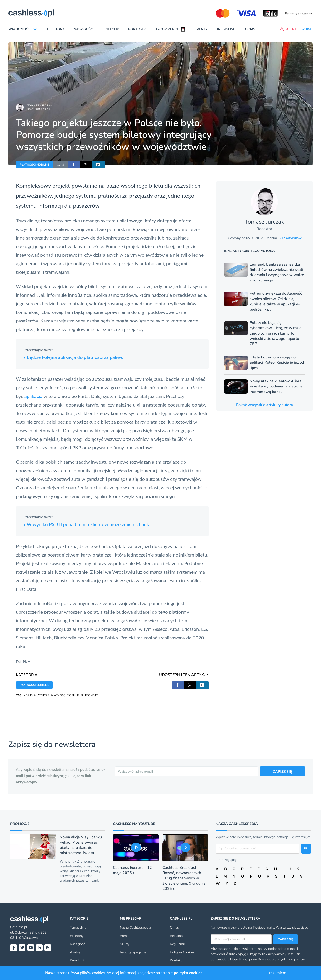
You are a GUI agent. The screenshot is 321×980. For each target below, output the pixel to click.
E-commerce (168, 29)
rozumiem (278, 973)
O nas (250, 29)
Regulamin (178, 944)
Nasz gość (83, 29)
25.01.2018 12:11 (39, 109)
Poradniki (137, 29)
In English (226, 29)
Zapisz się (286, 939)
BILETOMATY (89, 695)
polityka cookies (188, 973)
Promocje (20, 824)
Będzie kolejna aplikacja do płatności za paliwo (74, 357)
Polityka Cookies (182, 952)
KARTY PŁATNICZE (36, 695)
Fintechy (111, 29)
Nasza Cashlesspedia (135, 927)
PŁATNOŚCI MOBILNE (34, 165)
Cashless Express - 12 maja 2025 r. (132, 870)
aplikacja (34, 396)
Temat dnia (78, 927)
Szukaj (125, 944)
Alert (124, 936)
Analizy (75, 952)
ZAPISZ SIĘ (283, 771)
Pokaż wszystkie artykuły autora (265, 405)
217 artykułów (290, 238)
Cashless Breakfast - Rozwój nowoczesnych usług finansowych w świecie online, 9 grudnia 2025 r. (184, 878)
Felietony (56, 29)
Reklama (176, 936)
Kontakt (176, 960)
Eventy (201, 29)
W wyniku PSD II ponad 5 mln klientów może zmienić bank (86, 524)
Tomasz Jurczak (40, 106)
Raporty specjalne (133, 952)
